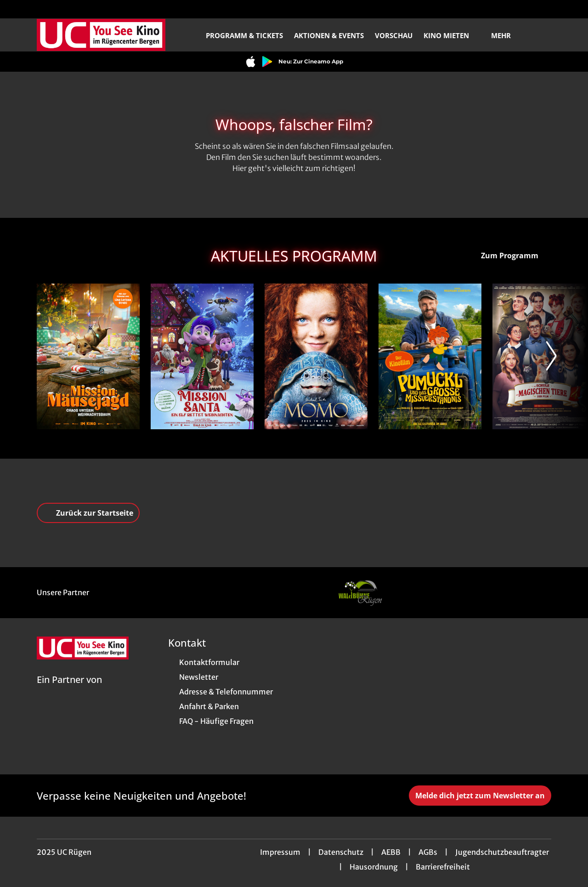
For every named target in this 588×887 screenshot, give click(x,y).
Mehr (506, 35)
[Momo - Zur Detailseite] (316, 356)
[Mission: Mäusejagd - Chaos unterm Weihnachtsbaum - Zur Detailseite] (88, 356)
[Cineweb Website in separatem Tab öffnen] (69, 691)
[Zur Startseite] (101, 35)
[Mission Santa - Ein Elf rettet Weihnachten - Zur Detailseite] (202, 356)
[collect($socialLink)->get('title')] (17, 9)
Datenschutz (341, 852)
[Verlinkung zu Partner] (360, 593)
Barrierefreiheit (443, 867)
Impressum (280, 852)
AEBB (391, 852)
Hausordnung (374, 867)
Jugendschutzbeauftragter (502, 852)
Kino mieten (452, 35)
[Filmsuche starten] (542, 35)
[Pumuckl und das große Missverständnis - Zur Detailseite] (430, 356)
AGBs (428, 852)
